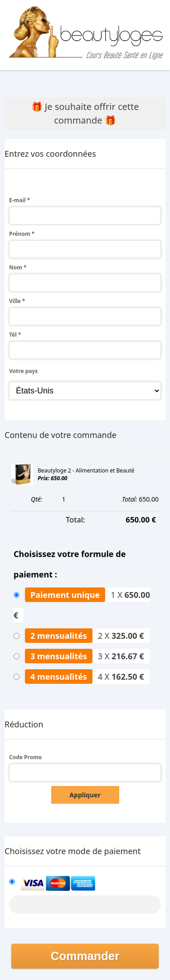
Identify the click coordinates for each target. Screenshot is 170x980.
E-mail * (19, 200)
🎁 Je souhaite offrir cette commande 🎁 (85, 113)
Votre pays (23, 371)
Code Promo (25, 757)
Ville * (17, 301)
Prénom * (22, 234)
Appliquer (85, 795)
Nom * (18, 267)
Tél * (15, 335)
